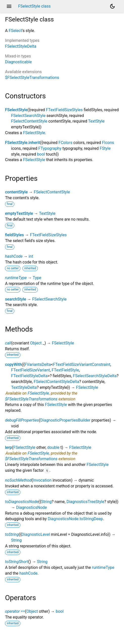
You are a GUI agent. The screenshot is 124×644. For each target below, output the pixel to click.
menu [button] (9, 6)
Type (37, 278)
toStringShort (17, 562)
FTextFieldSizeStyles (64, 110)
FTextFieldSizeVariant (30, 370)
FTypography (50, 148)
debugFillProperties (22, 420)
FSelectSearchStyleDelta (95, 376)
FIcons (108, 143)
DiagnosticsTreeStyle (85, 502)
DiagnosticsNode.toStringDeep (75, 519)
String (46, 502)
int (31, 256)
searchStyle (16, 299)
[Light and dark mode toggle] (112, 6)
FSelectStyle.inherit (23, 143)
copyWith (13, 364)
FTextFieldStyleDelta (29, 376)
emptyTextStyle (19, 213)
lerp (8, 447)
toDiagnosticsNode (22, 502)
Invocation (42, 480)
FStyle (105, 148)
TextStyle (96, 121)
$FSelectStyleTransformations (32, 78)
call (8, 343)
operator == (15, 611)
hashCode (14, 256)
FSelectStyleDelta (21, 46)
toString (12, 534)
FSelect (15, 31)
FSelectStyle (16, 110)
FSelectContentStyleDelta (56, 382)
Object (36, 343)
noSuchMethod (18, 480)
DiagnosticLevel (36, 534)
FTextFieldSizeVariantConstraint (82, 364)
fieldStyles (14, 235)
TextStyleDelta (24, 387)
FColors (65, 143)
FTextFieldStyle (65, 370)
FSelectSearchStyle (28, 116)
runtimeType (16, 278)
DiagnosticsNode (32, 507)
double (53, 447)
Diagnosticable (18, 62)
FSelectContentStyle (29, 121)
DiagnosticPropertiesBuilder (65, 420)
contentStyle (16, 192)
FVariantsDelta (38, 364)
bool (41, 154)
